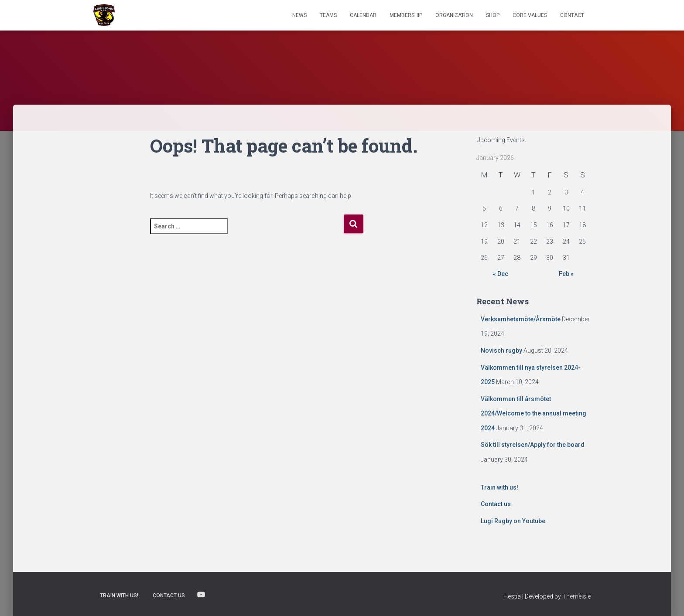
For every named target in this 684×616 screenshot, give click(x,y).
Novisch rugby (501, 351)
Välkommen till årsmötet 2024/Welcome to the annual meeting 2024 (534, 414)
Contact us (496, 504)
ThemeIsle (576, 596)
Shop (493, 15)
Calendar (363, 15)
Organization (454, 15)
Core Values (530, 15)
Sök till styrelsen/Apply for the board (533, 445)
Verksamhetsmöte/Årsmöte (521, 319)
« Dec (501, 274)
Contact (572, 15)
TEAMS (328, 15)
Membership (406, 15)
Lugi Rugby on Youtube (513, 521)
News (299, 15)
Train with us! (499, 487)
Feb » (566, 274)
